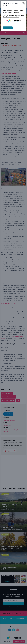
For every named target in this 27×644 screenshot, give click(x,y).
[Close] (23, 4)
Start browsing (8, 28)
